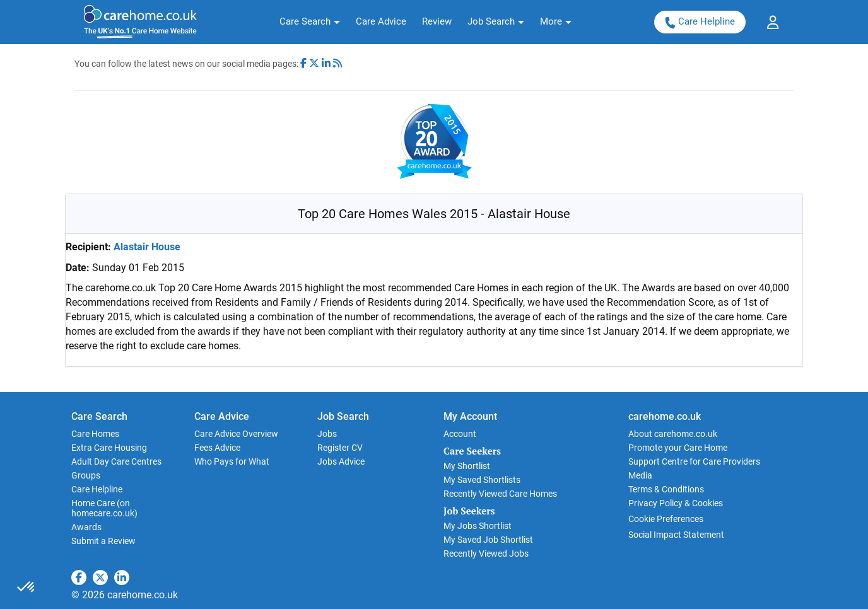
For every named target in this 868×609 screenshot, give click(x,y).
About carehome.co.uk (673, 434)
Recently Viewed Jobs (486, 554)
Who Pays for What (232, 461)
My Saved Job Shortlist (488, 540)
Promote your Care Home (678, 448)
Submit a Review (103, 541)
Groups (86, 475)
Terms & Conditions (666, 489)
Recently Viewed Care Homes (500, 494)
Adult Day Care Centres (116, 461)
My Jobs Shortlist (478, 526)
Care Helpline (700, 22)
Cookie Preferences (666, 519)
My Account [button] (470, 416)
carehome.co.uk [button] (665, 416)
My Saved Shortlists (482, 480)
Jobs (327, 434)
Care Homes (95, 434)
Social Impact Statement (676, 535)
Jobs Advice (341, 461)
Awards (86, 527)
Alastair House (147, 247)
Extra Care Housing (109, 448)
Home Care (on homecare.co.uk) (104, 508)
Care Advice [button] (222, 416)
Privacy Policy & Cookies (676, 503)
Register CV (340, 448)
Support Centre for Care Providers (694, 461)
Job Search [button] (343, 416)
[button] (310, 22)
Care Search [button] (99, 416)
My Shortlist (467, 466)
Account (460, 434)
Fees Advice (217, 448)
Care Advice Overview (236, 434)
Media (640, 475)
